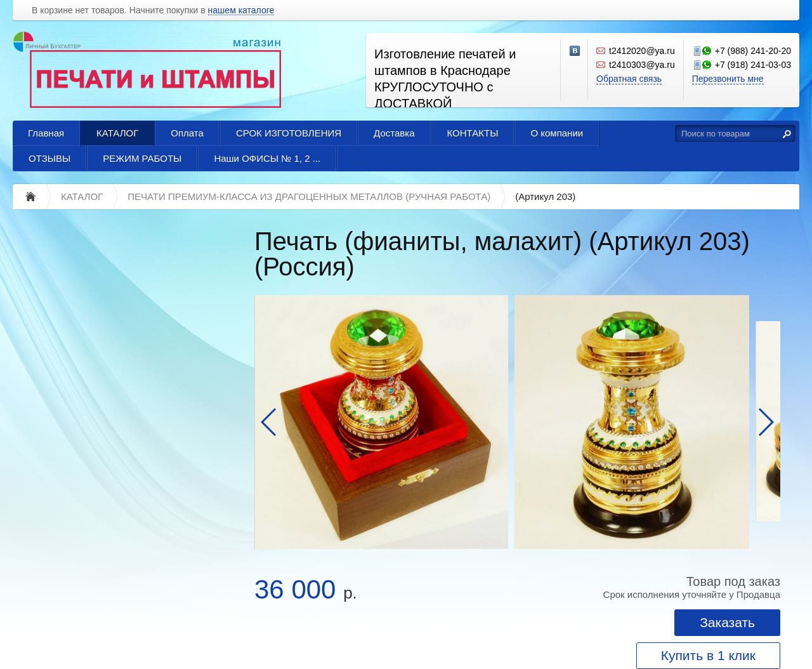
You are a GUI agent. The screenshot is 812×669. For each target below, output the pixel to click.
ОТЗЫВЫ (49, 158)
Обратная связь (629, 79)
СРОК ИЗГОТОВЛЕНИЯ (289, 133)
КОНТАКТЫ (473, 133)
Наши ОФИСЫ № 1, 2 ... (267, 158)
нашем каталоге (241, 10)
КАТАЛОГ (117, 133)
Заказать (727, 622)
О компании (557, 133)
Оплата (187, 133)
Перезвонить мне (728, 79)
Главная (46, 133)
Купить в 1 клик (708, 655)
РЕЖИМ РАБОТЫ (142, 158)
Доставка (394, 133)
